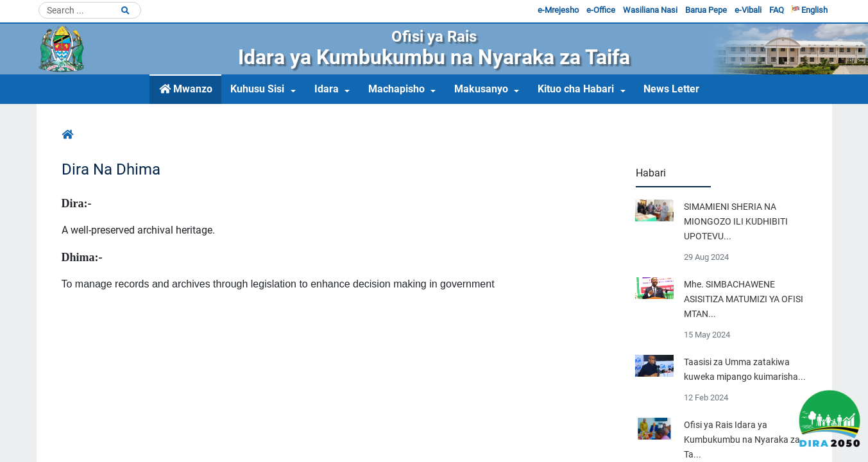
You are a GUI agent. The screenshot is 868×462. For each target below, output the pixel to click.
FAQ (777, 10)
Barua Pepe (706, 10)
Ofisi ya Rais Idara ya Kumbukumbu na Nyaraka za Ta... (742, 440)
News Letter (671, 89)
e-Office (601, 10)
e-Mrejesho (558, 10)
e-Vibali (748, 10)
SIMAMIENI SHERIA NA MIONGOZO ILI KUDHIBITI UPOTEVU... (736, 222)
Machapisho (396, 89)
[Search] (90, 10)
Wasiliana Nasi (650, 10)
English (810, 10)
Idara (327, 89)
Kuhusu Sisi (257, 89)
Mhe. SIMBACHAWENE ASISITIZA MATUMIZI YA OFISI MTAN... (744, 299)
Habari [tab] (651, 173)
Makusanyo (481, 89)
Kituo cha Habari (576, 89)
